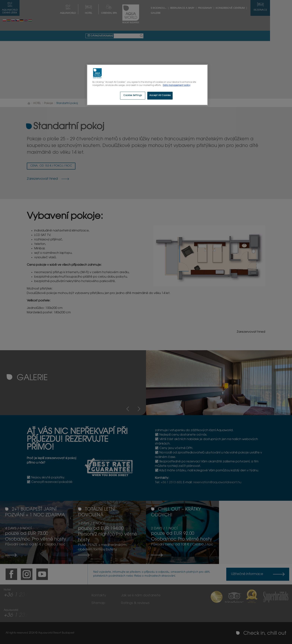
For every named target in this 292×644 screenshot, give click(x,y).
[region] (147, 85)
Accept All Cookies (160, 96)
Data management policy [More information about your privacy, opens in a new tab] (177, 86)
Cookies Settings (133, 96)
